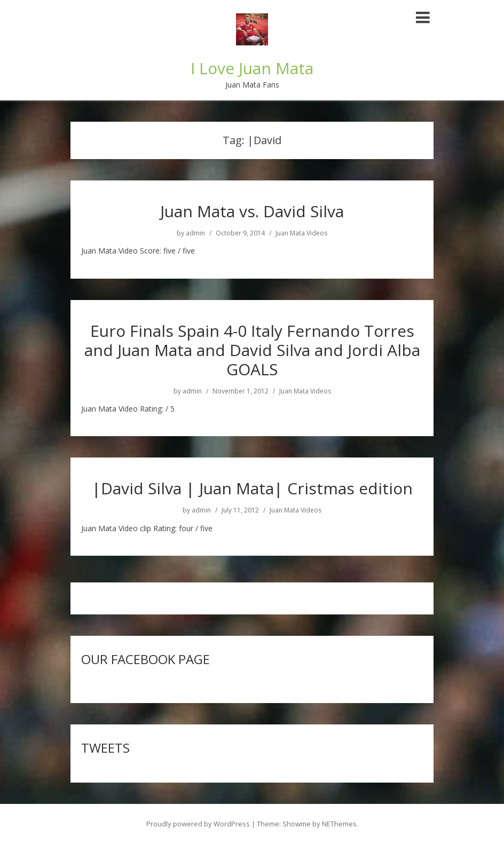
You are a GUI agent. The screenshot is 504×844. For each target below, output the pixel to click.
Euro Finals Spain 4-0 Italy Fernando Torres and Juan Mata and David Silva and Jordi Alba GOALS (252, 350)
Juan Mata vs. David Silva (252, 211)
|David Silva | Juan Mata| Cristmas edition (252, 488)
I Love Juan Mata (252, 68)
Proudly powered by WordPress (198, 824)
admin (195, 233)
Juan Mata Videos (301, 233)
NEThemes (339, 824)
